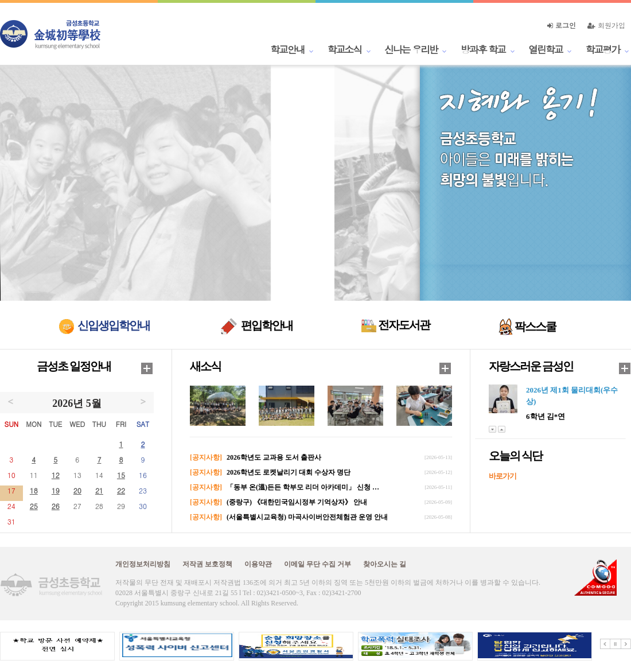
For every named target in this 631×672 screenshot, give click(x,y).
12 (56, 475)
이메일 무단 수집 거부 (318, 564)
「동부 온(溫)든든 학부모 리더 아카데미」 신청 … (303, 487)
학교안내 (287, 49)
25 (34, 506)
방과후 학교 (483, 49)
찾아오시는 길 (385, 564)
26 (56, 506)
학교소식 (345, 49)
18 (34, 490)
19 (56, 490)
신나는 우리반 (411, 49)
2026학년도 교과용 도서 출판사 (274, 457)
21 (99, 490)
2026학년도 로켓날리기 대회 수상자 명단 (289, 472)
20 (77, 490)
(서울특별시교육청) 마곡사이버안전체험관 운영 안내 (307, 517)
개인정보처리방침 (143, 564)
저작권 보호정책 (207, 564)
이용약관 (258, 564)
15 (121, 475)
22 (121, 490)
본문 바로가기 (0, 0)
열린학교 (546, 49)
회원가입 (606, 25)
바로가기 (503, 476)
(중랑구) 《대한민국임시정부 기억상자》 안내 (297, 502)
